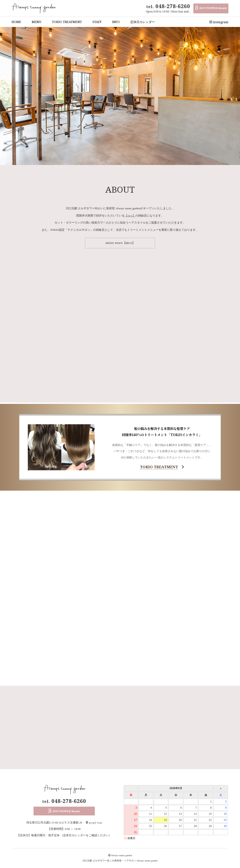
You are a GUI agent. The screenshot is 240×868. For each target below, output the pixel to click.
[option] (120, 96)
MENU (37, 22)
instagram (219, 22)
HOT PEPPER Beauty (211, 8)
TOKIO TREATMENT (67, 22)
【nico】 (130, 216)
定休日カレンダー (143, 22)
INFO (116, 22)
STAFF (97, 22)
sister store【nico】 (120, 243)
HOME (16, 22)
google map (94, 823)
